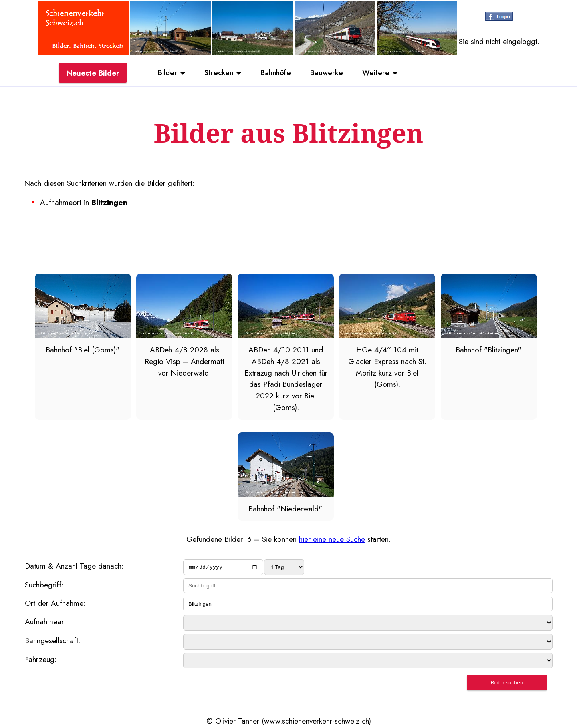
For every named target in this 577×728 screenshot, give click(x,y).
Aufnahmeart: (46, 623)
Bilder (164, 73)
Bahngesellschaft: (52, 642)
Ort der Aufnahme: (55, 604)
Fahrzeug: (41, 660)
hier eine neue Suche (332, 539)
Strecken (217, 73)
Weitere (379, 73)
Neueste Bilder (93, 73)
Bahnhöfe (276, 73)
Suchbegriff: (44, 586)
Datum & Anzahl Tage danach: (74, 566)
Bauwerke (329, 73)
